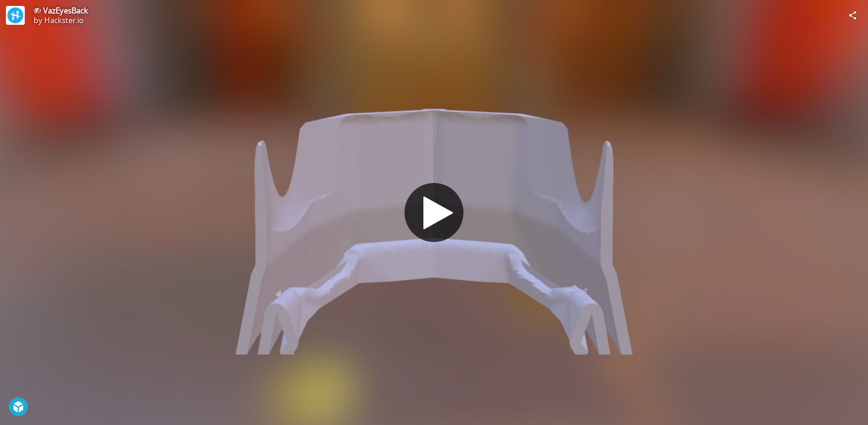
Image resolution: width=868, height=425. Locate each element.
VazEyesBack (65, 11)
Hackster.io (64, 20)
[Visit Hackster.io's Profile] (15, 15)
